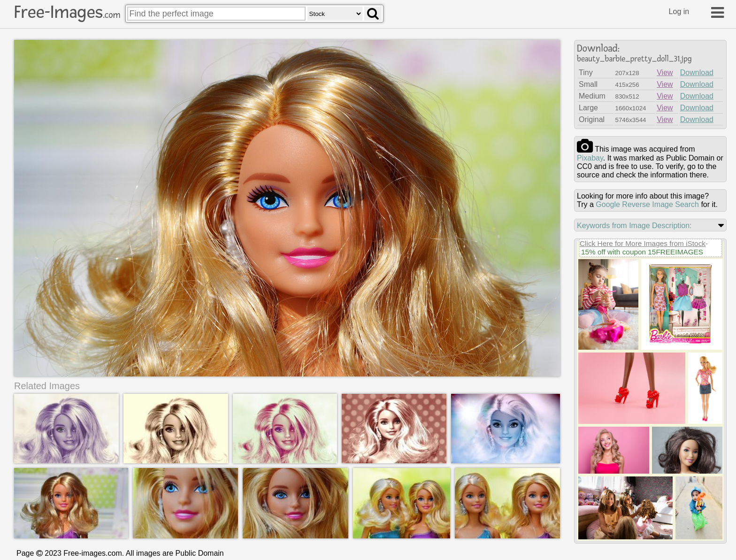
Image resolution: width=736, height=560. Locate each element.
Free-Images (67, 12)
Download (697, 73)
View (665, 73)
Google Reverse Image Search (647, 204)
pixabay (590, 158)
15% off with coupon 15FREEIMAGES (642, 252)
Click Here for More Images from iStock (643, 243)
